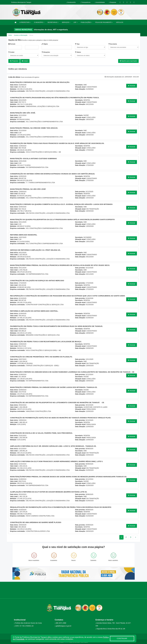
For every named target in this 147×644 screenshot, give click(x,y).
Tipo (77, 44)
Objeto (45, 44)
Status (78, 52)
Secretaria (113, 44)
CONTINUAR (122, 638)
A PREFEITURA (25, 22)
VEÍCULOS (120, 22)
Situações (46, 52)
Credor (11, 52)
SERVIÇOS (66, 22)
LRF (76, 22)
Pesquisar (14, 61)
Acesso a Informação (21, 35)
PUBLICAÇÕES (86, 22)
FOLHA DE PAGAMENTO (104, 22)
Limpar (25, 61)
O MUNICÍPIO (39, 22)
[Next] (131, 537)
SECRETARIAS (53, 22)
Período (12, 44)
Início (10, 35)
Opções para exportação (128, 61)
